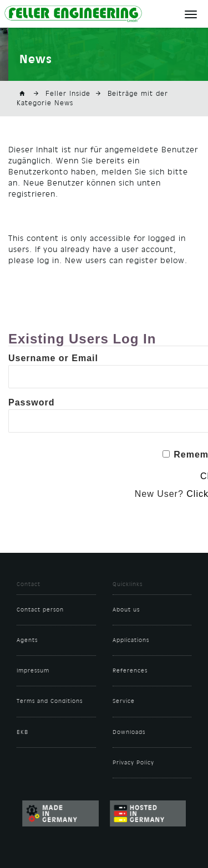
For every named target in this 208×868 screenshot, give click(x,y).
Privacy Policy (133, 763)
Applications (131, 640)
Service (124, 701)
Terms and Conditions (50, 701)
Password (32, 402)
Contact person (40, 610)
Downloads (129, 732)
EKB (22, 732)
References (130, 671)
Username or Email (53, 358)
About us (126, 610)
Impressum (33, 671)
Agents (27, 640)
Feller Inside (68, 94)
